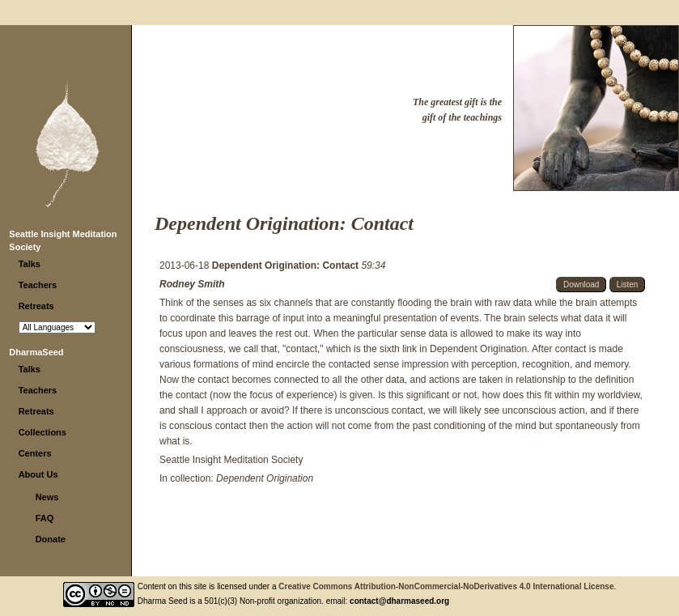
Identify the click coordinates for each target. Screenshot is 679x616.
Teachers (38, 285)
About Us (38, 474)
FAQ (45, 518)
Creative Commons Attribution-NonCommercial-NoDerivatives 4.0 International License (446, 586)
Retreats (36, 306)
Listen (628, 285)
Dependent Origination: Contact (287, 266)
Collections (42, 432)
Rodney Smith (192, 284)
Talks (30, 264)
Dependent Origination (265, 478)
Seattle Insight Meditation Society (231, 460)
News (47, 497)
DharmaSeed (36, 352)
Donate (51, 539)
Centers (35, 453)
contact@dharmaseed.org (399, 601)
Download (581, 285)
